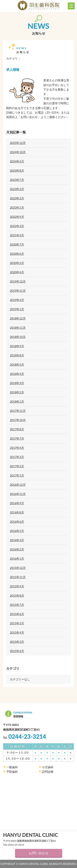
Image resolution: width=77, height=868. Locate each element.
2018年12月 (18, 318)
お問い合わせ (39, 853)
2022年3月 (17, 226)
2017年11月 (18, 411)
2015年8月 (17, 596)
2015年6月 (17, 614)
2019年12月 (18, 281)
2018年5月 (17, 365)
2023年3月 (17, 189)
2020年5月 (17, 263)
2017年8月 (17, 429)
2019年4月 (17, 300)
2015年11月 (18, 577)
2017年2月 (17, 466)
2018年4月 (17, 374)
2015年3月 (17, 642)
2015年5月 (17, 623)
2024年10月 (18, 152)
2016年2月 (17, 549)
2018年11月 (18, 328)
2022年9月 (17, 217)
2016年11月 (18, 494)
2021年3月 (17, 235)
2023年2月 (17, 198)
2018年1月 (17, 402)
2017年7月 (17, 439)
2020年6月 (17, 254)
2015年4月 (17, 633)
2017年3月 (17, 457)
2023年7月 (17, 180)
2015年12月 (18, 568)
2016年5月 (17, 531)
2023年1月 (17, 208)
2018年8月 (17, 355)
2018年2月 (17, 392)
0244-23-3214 (27, 736)
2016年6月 (17, 522)
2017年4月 (17, 448)
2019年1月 (17, 309)
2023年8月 (17, 171)
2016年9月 (17, 503)
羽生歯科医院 (38, 6)
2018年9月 (17, 346)
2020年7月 (17, 245)
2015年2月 (17, 651)
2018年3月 (17, 383)
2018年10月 (18, 337)
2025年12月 (18, 143)
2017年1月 (17, 475)
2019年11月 (18, 291)
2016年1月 (17, 559)
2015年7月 (17, 605)
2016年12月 (18, 485)
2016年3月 (17, 540)
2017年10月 (18, 420)
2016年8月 (17, 512)
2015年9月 (17, 586)
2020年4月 (17, 272)
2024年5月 (17, 161)
